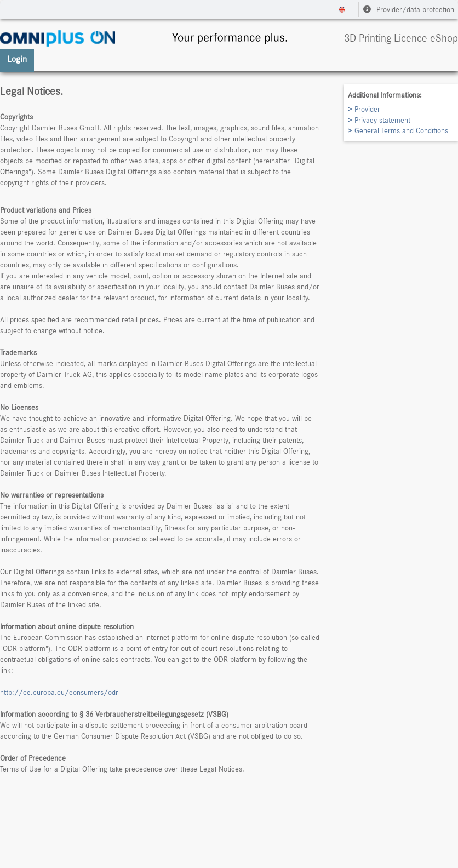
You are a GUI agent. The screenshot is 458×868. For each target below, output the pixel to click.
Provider (367, 110)
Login (17, 59)
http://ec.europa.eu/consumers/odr (59, 693)
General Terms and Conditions (401, 131)
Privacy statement (382, 121)
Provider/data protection (409, 10)
